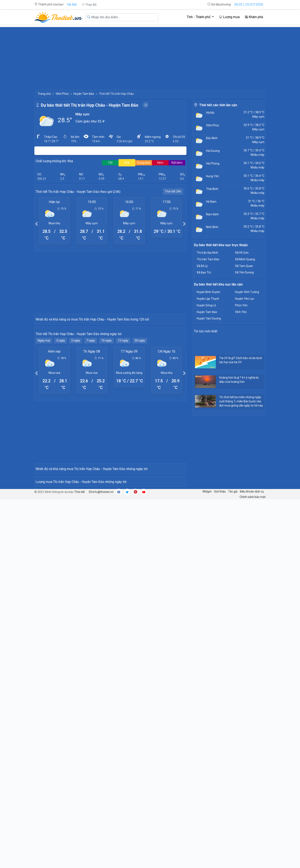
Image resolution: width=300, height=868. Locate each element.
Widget (207, 716)
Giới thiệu (220, 716)
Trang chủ (44, 94)
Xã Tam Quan (244, 266)
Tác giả (233, 716)
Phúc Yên (241, 305)
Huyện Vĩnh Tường (247, 292)
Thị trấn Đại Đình (207, 253)
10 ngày (106, 415)
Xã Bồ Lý (202, 266)
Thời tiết (79, 716)
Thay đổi (89, 5)
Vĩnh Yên (241, 312)
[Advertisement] (150, 56)
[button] (36, 224)
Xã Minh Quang (245, 259)
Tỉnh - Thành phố (199, 17)
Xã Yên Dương (244, 272)
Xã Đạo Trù (204, 272)
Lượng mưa (229, 17)
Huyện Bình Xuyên (208, 292)
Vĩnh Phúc (62, 94)
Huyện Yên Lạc (245, 299)
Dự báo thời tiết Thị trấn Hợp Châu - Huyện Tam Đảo (90, 105)
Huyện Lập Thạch (208, 299)
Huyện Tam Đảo (84, 94)
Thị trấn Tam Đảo (208, 259)
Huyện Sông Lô (206, 305)
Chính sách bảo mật (253, 721)
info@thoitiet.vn (101, 716)
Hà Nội (72, 4)
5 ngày (76, 415)
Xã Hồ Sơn (242, 253)
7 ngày (91, 415)
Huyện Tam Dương (209, 318)
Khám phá (254, 17)
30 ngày (140, 415)
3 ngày (61, 415)
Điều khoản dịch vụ (252, 716)
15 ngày (123, 415)
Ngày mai (44, 415)
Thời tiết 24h (173, 191)
